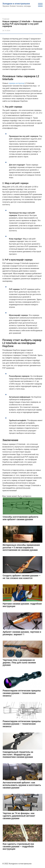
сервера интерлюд (16, 83)
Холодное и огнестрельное (16, 4)
